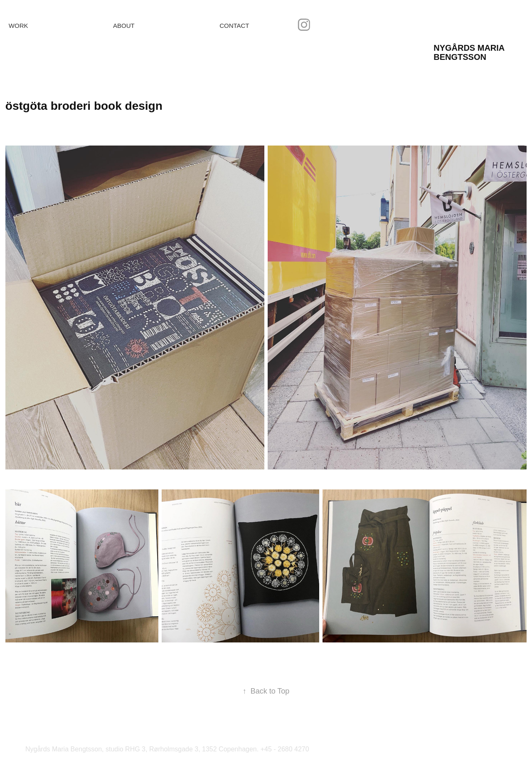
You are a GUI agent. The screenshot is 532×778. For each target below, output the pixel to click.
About (124, 26)
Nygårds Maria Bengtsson (470, 52)
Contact (234, 26)
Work (18, 26)
